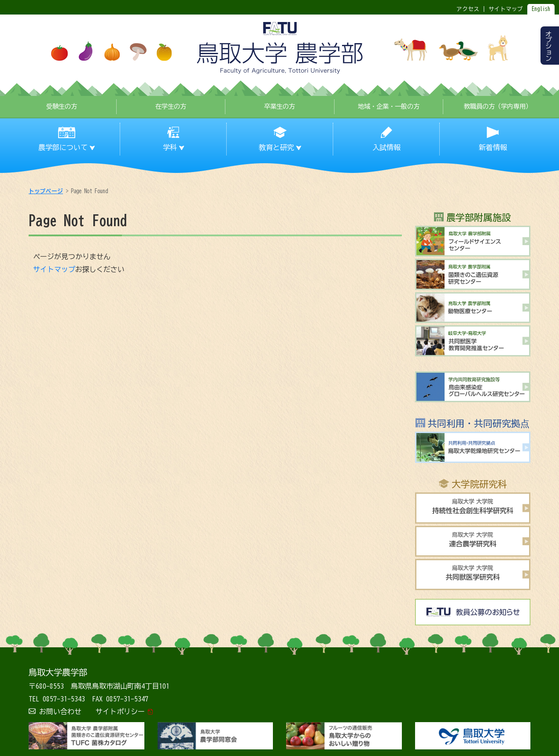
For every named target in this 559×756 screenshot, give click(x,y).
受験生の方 (62, 106)
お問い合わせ (60, 712)
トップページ (46, 191)
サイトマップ (54, 269)
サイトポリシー (120, 712)
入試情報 (386, 147)
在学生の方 (171, 106)
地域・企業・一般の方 (389, 106)
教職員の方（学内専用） (498, 106)
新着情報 (493, 147)
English (541, 9)
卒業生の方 (279, 106)
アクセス (468, 9)
